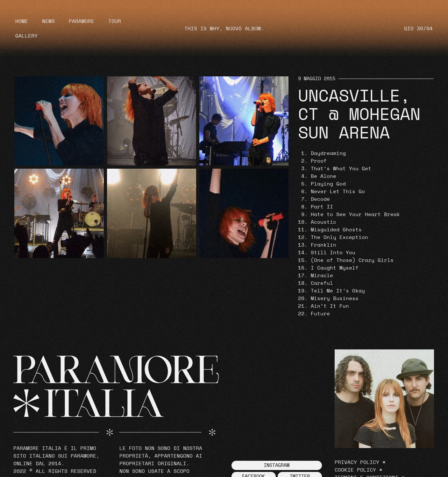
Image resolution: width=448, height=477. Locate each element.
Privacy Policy (357, 462)
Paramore (82, 21)
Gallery (26, 36)
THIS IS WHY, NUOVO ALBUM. (224, 29)
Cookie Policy (355, 470)
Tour (115, 21)
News (48, 21)
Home (22, 21)
